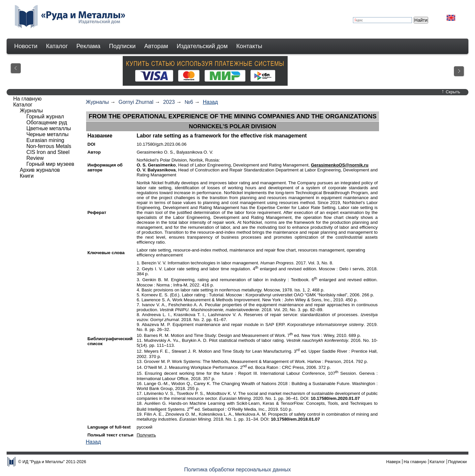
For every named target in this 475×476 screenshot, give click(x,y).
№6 (189, 102)
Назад (210, 102)
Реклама (89, 46)
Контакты (249, 46)
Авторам (156, 46)
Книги (27, 176)
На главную (27, 99)
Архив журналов (40, 170)
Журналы (97, 102)
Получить (146, 435)
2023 (169, 102)
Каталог (57, 46)
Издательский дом (202, 46)
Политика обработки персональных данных (237, 470)
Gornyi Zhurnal (136, 102)
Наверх (394, 462)
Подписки (123, 46)
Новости (26, 46)
